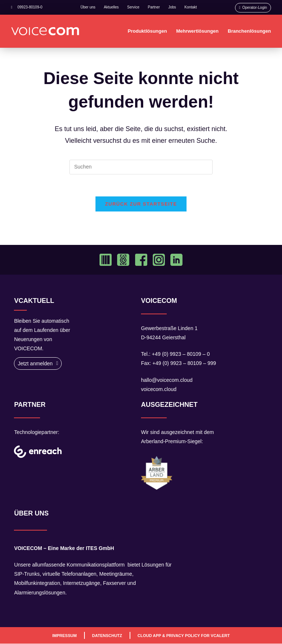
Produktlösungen (147, 31)
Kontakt (191, 7)
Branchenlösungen (249, 31)
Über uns (88, 7)
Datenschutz (107, 636)
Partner (154, 7)
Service (133, 7)
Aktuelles (111, 7)
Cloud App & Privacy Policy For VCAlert (184, 636)
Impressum (64, 636)
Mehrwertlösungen (198, 31)
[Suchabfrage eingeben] (141, 167)
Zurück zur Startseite (141, 204)
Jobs (172, 7)
